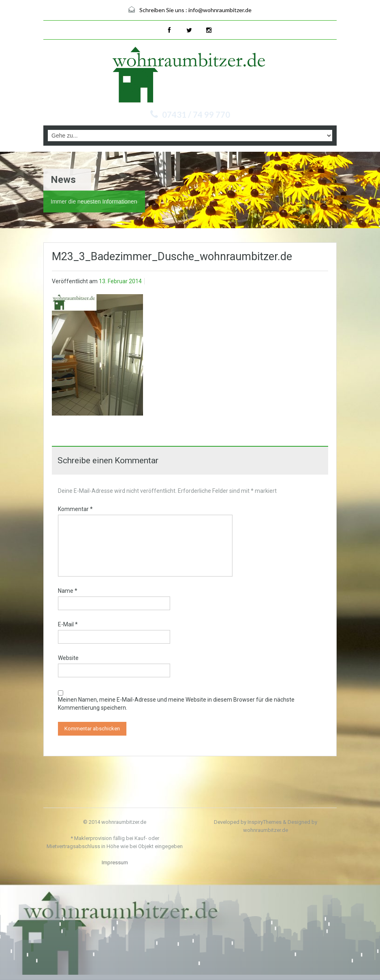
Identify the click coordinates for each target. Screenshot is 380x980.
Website (68, 658)
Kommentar (75, 509)
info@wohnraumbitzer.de (220, 10)
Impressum (115, 862)
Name (68, 591)
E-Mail (68, 624)
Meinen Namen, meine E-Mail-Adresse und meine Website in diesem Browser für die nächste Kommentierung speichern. (176, 704)
